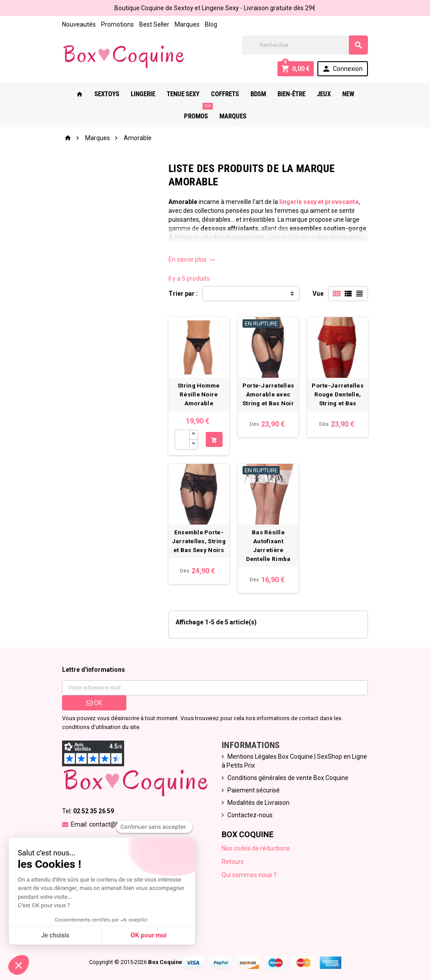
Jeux (324, 94)
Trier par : (183, 294)
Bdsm (258, 94)
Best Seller (154, 24)
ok (94, 703)
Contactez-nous (250, 815)
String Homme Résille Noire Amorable (199, 394)
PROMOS (198, 113)
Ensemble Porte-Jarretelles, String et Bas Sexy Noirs (199, 541)
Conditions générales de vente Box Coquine (288, 778)
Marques (187, 24)
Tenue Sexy (183, 94)
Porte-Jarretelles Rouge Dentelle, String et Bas (338, 394)
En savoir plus (192, 259)
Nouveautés (79, 24)
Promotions (117, 24)
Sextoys (107, 94)
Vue (318, 294)
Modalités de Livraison (258, 803)
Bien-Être (291, 94)
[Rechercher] (305, 45)
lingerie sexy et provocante (319, 202)
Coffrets (225, 94)
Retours (233, 862)
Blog (211, 24)
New (348, 94)
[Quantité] (182, 440)
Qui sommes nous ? (249, 875)
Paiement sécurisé (254, 790)
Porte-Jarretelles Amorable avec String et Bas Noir (268, 394)
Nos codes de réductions (256, 848)
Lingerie (143, 94)
